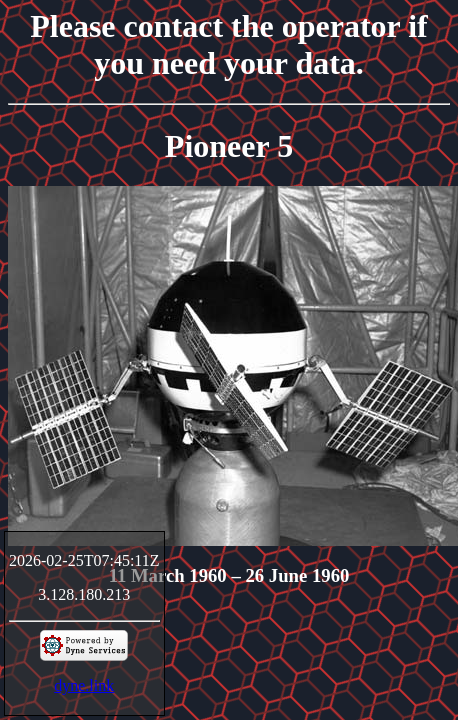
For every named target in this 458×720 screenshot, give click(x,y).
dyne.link (84, 685)
